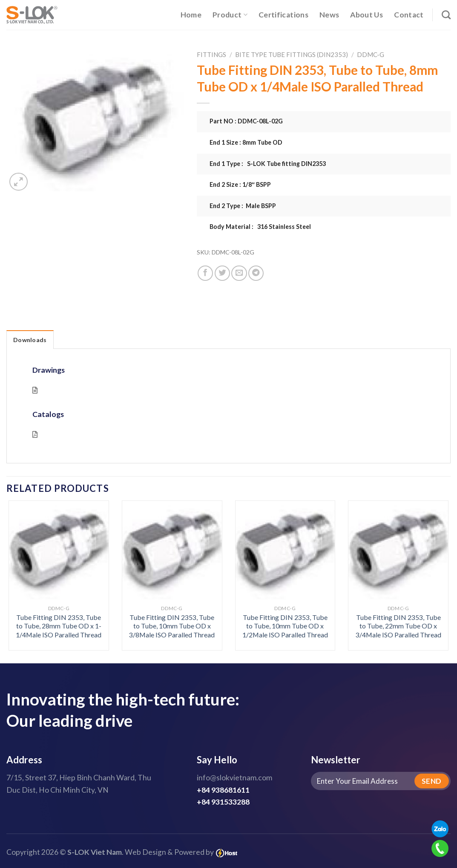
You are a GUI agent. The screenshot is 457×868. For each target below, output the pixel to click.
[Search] (446, 15)
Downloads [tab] (30, 340)
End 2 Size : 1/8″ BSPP (240, 184)
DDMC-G (371, 54)
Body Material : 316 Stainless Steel (260, 227)
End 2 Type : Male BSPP (243, 206)
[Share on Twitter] (222, 273)
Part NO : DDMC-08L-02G (246, 121)
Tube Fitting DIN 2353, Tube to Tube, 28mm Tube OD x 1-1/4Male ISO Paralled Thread (59, 626)
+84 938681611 (223, 790)
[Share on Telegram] (256, 273)
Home (191, 15)
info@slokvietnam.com (234, 778)
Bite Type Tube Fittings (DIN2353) (292, 54)
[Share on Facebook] (205, 273)
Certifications (283, 15)
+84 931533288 (223, 802)
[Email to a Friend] (239, 273)
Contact (409, 15)
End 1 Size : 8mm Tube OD (246, 142)
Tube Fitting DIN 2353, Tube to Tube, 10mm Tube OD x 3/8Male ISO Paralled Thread (172, 626)
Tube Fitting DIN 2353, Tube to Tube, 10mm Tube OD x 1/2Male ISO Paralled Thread (285, 626)
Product (230, 15)
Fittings (211, 54)
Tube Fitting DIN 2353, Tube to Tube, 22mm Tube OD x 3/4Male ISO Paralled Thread (398, 626)
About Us (366, 15)
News (329, 15)
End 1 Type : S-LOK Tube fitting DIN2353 (268, 164)
